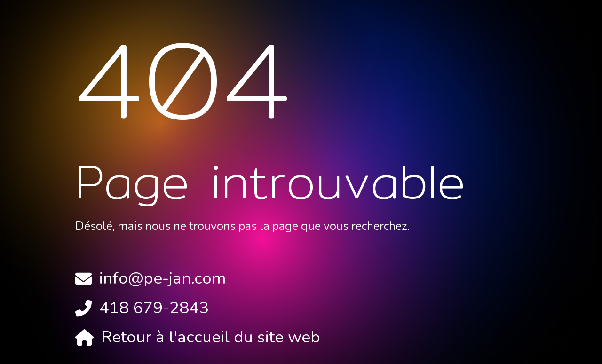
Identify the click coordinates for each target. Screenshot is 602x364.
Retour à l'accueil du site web (211, 337)
